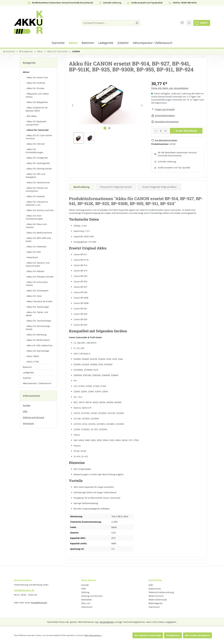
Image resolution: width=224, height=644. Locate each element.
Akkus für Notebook (37, 247)
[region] (107, 112)
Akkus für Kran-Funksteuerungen (34, 217)
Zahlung (85, 592)
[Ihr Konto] (189, 23)
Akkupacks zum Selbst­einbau (38, 95)
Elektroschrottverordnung (161, 592)
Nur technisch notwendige (148, 635)
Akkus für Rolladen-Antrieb (40, 277)
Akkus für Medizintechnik (39, 233)
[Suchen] (137, 23)
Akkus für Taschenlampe (39, 321)
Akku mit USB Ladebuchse (40, 345)
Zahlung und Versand (33, 417)
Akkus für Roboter (36, 271)
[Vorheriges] (72, 105)
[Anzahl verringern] (156, 131)
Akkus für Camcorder (38, 130)
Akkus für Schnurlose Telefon (37, 284)
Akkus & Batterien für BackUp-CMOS (37, 109)
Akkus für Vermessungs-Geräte (38, 328)
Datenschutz (155, 589)
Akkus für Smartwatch (38, 291)
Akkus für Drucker (36, 88)
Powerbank (32, 257)
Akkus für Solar (34, 296)
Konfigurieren (173, 635)
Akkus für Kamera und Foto (40, 210)
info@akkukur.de (24, 590)
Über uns (86, 603)
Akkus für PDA (34, 252)
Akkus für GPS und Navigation (35, 176)
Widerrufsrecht (156, 596)
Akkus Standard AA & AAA (40, 301)
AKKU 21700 (33, 362)
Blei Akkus (32, 116)
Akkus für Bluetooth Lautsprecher (36, 123)
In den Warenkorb (186, 131)
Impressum (28, 423)
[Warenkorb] (202, 23)
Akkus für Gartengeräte (38, 163)
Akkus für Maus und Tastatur (36, 226)
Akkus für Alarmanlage (38, 351)
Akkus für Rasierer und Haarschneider (38, 264)
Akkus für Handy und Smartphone (37, 189)
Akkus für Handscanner (38, 182)
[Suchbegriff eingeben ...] (108, 23)
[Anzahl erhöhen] (166, 131)
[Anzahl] (161, 131)
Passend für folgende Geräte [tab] (116, 187)
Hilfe (25, 411)
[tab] (81, 187)
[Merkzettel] (182, 23)
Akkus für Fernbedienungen (35, 151)
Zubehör (27, 378)
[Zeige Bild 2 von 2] (109, 128)
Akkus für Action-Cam (37, 77)
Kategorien (26, 51)
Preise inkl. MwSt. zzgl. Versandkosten (170, 88)
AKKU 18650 (33, 356)
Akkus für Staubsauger (38, 307)
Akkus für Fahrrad (36, 144)
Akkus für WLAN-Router (38, 340)
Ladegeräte (28, 372)
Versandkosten (107, 622)
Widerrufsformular (158, 600)
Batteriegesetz (156, 603)
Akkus (26, 72)
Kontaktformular (39, 603)
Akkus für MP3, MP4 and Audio (38, 240)
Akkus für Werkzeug (37, 335)
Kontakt (27, 405)
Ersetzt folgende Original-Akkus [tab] (159, 187)
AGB (151, 585)
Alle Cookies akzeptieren (197, 635)
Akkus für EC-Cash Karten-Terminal (39, 137)
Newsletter (87, 600)
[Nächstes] (142, 105)
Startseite (9, 51)
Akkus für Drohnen (36, 83)
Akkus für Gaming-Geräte (39, 169)
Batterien (27, 367)
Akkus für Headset (36, 196)
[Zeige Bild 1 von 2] (105, 128)
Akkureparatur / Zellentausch (37, 383)
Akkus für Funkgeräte (37, 158)
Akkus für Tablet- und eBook (37, 314)
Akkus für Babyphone (37, 102)
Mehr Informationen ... (93, 635)
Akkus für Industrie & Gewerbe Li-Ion (37, 203)
